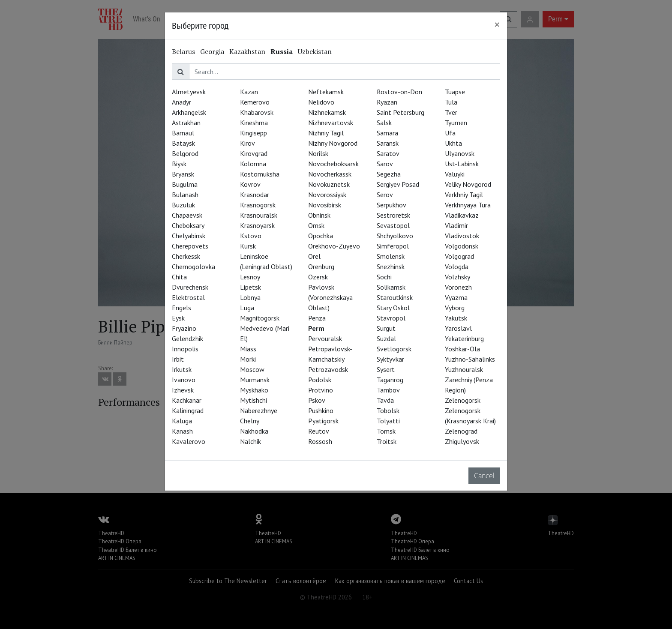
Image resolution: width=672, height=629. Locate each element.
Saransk (388, 143)
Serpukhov (391, 205)
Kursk (248, 246)
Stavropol (391, 318)
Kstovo (251, 236)
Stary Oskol (393, 308)
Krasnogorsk (258, 205)
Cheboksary (188, 225)
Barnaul (183, 133)
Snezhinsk (391, 267)
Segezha (389, 174)
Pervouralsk (325, 338)
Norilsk (318, 153)
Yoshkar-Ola (462, 349)
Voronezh (458, 287)
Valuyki (455, 174)
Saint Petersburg (400, 112)
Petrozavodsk (328, 369)
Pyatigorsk (323, 421)
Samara (387, 133)
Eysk (178, 318)
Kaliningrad (188, 410)
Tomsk (386, 431)
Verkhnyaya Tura (468, 205)
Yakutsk (456, 318)
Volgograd (459, 256)
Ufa (450, 133)
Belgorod (185, 153)
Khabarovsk (257, 112)
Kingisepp (253, 133)
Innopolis (185, 349)
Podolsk (320, 380)
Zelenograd (461, 431)
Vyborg (455, 308)
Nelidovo (321, 102)
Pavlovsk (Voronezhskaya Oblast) (330, 297)
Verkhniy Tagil (464, 195)
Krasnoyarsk (257, 225)
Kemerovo (255, 102)
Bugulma (185, 184)
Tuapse (455, 92)
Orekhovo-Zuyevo (334, 246)
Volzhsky (457, 277)
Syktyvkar (390, 359)
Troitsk (387, 441)
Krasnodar (255, 195)
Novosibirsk (325, 205)
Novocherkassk (330, 174)
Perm (316, 328)
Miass (248, 349)
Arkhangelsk (189, 112)
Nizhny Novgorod (333, 143)
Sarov (385, 164)
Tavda (385, 400)
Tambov (388, 390)
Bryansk (183, 174)
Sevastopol (393, 225)
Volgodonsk (462, 246)
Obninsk (319, 215)
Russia (282, 51)
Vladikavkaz (462, 215)
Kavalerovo (189, 441)
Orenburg (321, 267)
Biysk (179, 164)
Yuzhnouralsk (464, 369)
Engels (181, 308)
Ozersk (318, 277)
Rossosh (320, 441)
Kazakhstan (247, 51)
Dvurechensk (190, 287)
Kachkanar (187, 400)
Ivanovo (184, 380)
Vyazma (456, 297)
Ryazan (387, 102)
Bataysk (183, 143)
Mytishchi (253, 400)
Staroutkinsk (395, 297)
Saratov (388, 153)
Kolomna (253, 164)
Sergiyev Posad (398, 184)
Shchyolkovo (395, 236)
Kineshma (254, 123)
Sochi (384, 277)
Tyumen (456, 123)
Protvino (321, 390)
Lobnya (250, 297)
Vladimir (456, 225)
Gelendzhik (187, 338)
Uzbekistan (315, 51)
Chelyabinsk (189, 236)
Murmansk (255, 380)
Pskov (317, 400)
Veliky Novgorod (468, 184)
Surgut (386, 328)
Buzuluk (183, 205)
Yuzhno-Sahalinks (470, 359)
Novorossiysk (327, 195)
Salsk (384, 123)
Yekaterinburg (464, 338)
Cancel (484, 476)
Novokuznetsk (329, 184)
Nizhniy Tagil (326, 133)
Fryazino (184, 328)
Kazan (249, 92)
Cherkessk (186, 256)
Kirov (247, 143)
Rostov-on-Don (399, 92)
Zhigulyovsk (462, 441)
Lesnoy (250, 277)
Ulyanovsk (460, 153)
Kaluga (182, 421)
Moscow (252, 369)
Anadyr (181, 102)
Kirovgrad (254, 153)
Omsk (316, 225)
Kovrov (250, 184)
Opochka (321, 236)
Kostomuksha (260, 174)
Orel (314, 256)
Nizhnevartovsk (331, 123)
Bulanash (185, 195)
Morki (248, 359)
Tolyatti (388, 421)
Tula (451, 102)
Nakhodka (254, 431)
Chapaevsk (187, 215)
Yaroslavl (458, 328)
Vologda (457, 267)
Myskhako (254, 390)
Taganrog (390, 380)
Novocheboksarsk (333, 164)
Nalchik (250, 441)
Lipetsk (250, 287)
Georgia (212, 51)
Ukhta (453, 143)
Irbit (178, 359)
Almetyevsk (189, 92)
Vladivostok (462, 236)
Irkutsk (182, 369)
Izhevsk (183, 390)
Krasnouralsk (259, 215)
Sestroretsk (393, 215)
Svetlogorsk (394, 349)
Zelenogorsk (463, 400)
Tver (451, 112)
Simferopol (393, 246)
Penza (317, 318)
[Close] (497, 24)
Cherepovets (190, 246)
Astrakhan (186, 123)
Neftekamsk (326, 92)
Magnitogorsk (260, 318)
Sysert (386, 369)
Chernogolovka (193, 267)
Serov (385, 195)
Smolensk (391, 256)
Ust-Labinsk (462, 164)
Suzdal (386, 338)
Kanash (182, 431)
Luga (247, 308)
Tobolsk (388, 410)
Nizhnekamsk (327, 112)
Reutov (319, 431)
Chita (179, 277)
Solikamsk (391, 287)
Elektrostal (188, 297)
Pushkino (321, 410)
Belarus (183, 51)
